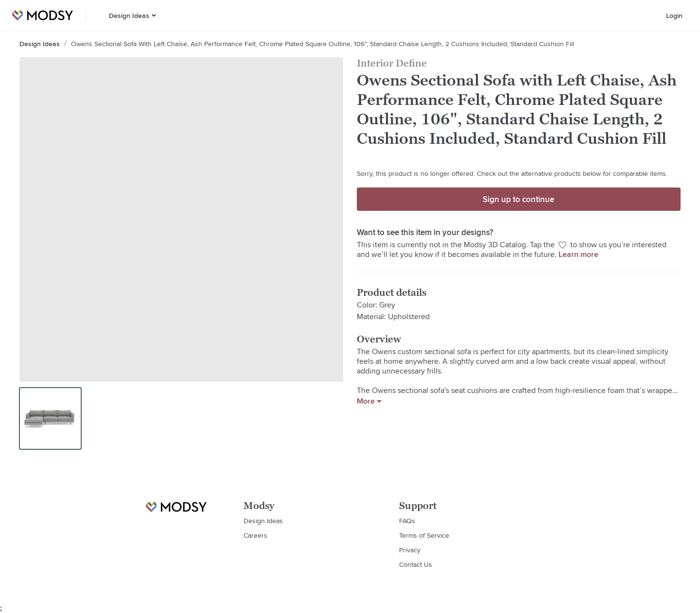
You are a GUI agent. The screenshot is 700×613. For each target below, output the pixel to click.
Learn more (578, 254)
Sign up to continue (518, 199)
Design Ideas (129, 16)
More (369, 401)
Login (674, 16)
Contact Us (416, 564)
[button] (154, 15)
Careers (255, 535)
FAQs (407, 521)
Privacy (410, 550)
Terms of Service (424, 535)
